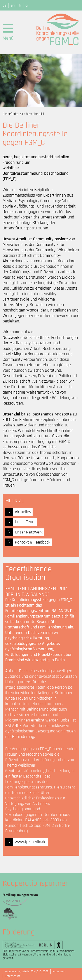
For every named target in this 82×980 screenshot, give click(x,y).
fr (20, 5)
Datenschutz (13, 976)
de (5, 5)
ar (27, 5)
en (13, 5)
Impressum (59, 971)
